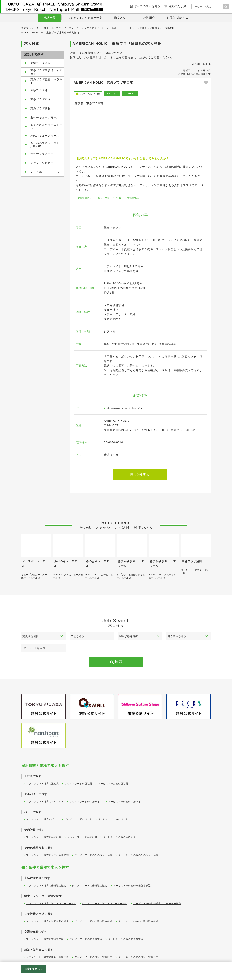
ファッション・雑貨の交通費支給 (45, 939)
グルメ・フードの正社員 (78, 784)
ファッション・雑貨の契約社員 (44, 837)
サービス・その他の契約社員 (119, 837)
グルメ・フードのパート (78, 819)
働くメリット (123, 18)
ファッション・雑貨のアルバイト (45, 802)
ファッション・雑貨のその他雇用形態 (47, 855)
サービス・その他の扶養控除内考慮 (138, 921)
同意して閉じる (34, 969)
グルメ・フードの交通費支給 (86, 939)
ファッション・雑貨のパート (42, 819)
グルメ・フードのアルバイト (86, 802)
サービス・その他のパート (113, 819)
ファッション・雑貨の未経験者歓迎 (46, 886)
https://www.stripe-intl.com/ (123, 408)
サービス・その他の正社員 (113, 784)
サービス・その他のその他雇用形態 (138, 855)
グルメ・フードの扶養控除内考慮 (93, 921)
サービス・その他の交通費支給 (126, 939)
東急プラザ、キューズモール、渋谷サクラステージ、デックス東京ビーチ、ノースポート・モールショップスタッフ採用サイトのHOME (98, 28)
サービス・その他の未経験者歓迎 (132, 886)
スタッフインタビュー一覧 (85, 18)
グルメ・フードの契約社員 (82, 837)
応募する (140, 474)
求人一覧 (50, 18)
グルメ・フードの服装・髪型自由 (93, 957)
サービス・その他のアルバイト (126, 802)
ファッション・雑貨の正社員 (42, 784)
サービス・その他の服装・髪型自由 (138, 957)
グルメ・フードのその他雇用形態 (93, 855)
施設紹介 (149, 18)
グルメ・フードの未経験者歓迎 (90, 886)
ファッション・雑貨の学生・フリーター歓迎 (51, 904)
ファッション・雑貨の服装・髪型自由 (47, 957)
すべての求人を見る (147, 6)
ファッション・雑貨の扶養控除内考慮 (47, 921)
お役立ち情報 (175, 18)
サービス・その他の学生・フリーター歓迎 (157, 904)
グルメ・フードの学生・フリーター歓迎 (105, 904)
